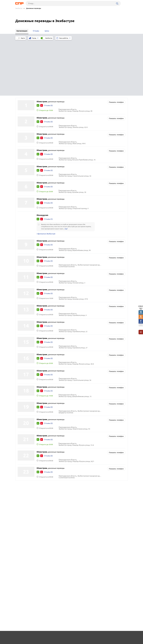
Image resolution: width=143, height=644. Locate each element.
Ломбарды (79, 445)
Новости (33, 636)
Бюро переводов (81, 455)
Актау (21, 442)
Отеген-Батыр (24, 448)
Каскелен (22, 445)
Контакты (65, 636)
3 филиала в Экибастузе (46, 178)
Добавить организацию (118, 636)
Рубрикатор (19, 636)
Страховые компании (83, 448)
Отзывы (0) (48, 49)
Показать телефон (116, 46)
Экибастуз (19, 8)
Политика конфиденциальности (45, 642)
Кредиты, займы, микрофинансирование (91, 442)
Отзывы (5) (48, 163)
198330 (141, 313)
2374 (141, 322)
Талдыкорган (24, 451)
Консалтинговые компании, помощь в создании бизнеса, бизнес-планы (97, 452)
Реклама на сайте (49, 636)
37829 (141, 318)
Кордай (21, 453)
